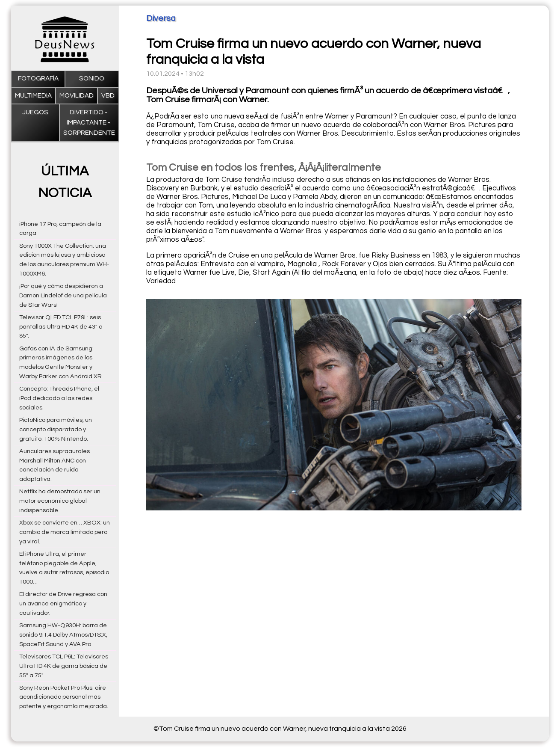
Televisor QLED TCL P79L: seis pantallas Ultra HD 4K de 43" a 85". (61, 327)
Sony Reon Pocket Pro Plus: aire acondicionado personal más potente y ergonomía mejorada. (64, 697)
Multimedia (33, 96)
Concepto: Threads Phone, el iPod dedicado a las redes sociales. (59, 398)
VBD (108, 96)
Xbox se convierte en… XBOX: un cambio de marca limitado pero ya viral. (65, 532)
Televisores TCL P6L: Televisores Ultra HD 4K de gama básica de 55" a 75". (64, 666)
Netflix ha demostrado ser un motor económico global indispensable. (60, 501)
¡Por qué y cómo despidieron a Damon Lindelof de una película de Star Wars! (63, 295)
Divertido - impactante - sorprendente (89, 123)
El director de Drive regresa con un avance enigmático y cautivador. (63, 603)
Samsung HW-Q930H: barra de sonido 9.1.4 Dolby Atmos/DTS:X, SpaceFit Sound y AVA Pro (63, 635)
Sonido (92, 79)
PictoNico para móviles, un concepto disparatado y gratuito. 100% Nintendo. (56, 429)
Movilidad (77, 96)
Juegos (35, 112)
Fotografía (38, 79)
